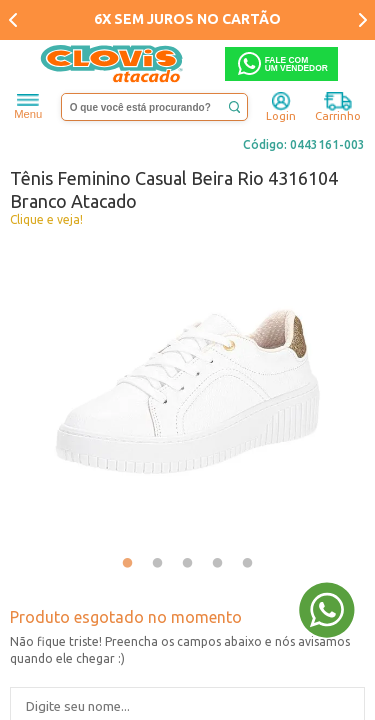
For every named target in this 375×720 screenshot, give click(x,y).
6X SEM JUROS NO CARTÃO (187, 19)
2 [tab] (158, 564)
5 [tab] (248, 564)
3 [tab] (188, 564)
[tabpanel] (187, 391)
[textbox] (155, 107)
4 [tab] (218, 564)
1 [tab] (128, 564)
